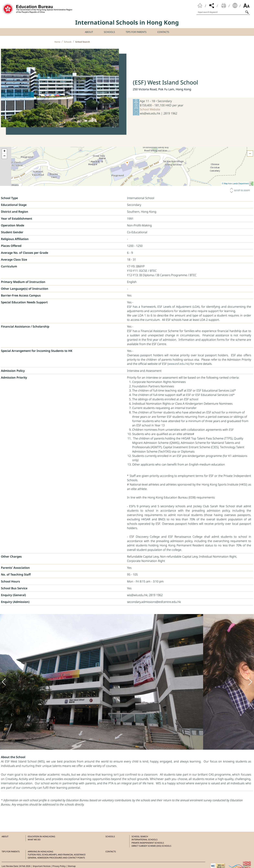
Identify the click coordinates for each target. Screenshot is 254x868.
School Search (83, 42)
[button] (127, 163)
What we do (34, 840)
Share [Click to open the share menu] (212, 5)
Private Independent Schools (148, 843)
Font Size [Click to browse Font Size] (246, 5)
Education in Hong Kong (41, 836)
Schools (68, 42)
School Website (150, 109)
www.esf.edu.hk (179, 364)
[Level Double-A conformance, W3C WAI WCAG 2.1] (218, 866)
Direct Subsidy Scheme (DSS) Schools (151, 846)
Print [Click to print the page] (224, 5)
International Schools (144, 840)
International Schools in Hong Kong (127, 22)
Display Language (235, 5)
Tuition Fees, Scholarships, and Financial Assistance (57, 855)
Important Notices (42, 866)
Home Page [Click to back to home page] (200, 5)
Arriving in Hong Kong (40, 851)
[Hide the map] (250, 154)
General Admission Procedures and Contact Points (56, 858)
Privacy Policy (59, 866)
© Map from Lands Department (238, 184)
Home (57, 42)
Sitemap (72, 866)
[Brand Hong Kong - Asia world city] (239, 866)
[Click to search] (247, 12)
